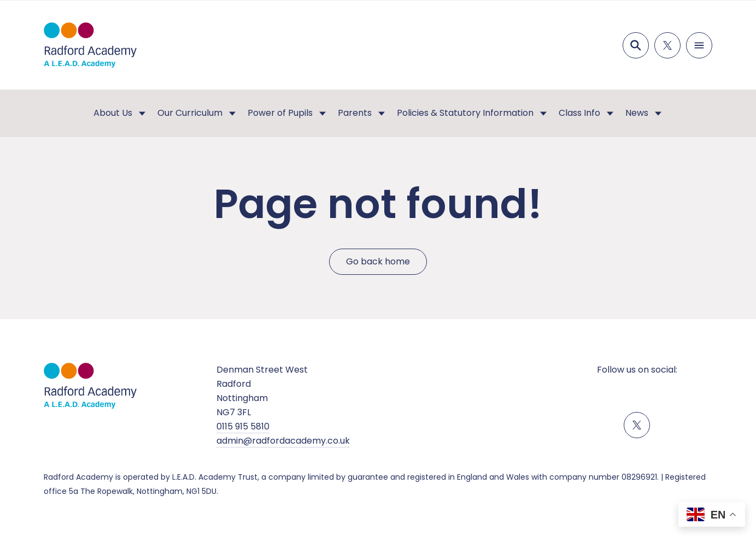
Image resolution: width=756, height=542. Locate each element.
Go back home (378, 261)
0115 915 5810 (243, 426)
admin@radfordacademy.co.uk (283, 441)
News (637, 113)
